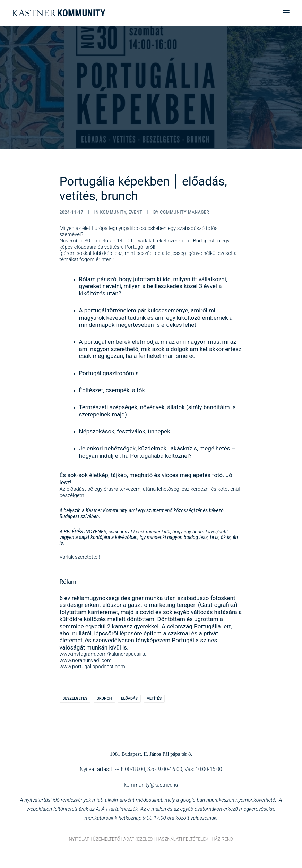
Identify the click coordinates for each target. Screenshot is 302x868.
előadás (129, 699)
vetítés (154, 699)
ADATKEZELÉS (138, 839)
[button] (286, 13)
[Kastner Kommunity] (59, 13)
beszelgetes (75, 699)
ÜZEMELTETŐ (106, 839)
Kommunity (113, 212)
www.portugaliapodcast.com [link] (92, 667)
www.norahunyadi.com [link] (86, 660)
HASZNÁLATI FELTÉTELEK (182, 839)
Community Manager (184, 212)
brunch (104, 699)
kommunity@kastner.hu (151, 785)
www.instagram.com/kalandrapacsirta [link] (103, 654)
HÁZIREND (222, 839)
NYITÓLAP (79, 839)
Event (135, 212)
